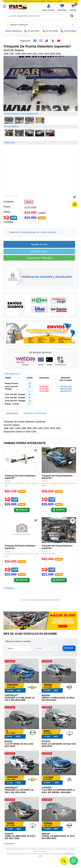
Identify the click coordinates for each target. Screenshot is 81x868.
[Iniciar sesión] (49, 7)
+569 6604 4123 (66, 387)
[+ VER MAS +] (9, 588)
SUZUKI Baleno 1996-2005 (19, 36)
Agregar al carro (39, 244)
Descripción (12, 413)
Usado (29, 202)
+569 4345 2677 (66, 391)
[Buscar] (72, 16)
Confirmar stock (39, 251)
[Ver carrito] (73, 7)
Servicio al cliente (55, 1)
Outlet (22, 1)
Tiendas (14, 1)
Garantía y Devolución (36, 1)
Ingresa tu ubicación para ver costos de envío (33, 232)
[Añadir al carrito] (22, 510)
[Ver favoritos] (62, 7)
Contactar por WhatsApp (39, 258)
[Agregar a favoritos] (75, 197)
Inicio (7, 1)
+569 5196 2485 (66, 389)
